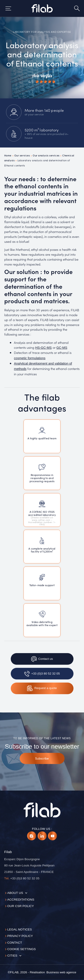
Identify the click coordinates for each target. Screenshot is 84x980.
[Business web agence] (61, 972)
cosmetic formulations (30, 358)
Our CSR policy (20, 906)
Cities (12, 956)
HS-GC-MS (43, 348)
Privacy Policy (20, 936)
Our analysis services (46, 155)
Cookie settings (21, 949)
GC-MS (62, 348)
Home (8, 155)
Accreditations (21, 900)
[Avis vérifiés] (42, 78)
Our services (22, 155)
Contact (15, 943)
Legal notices (19, 929)
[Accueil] (42, 8)
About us (15, 893)
